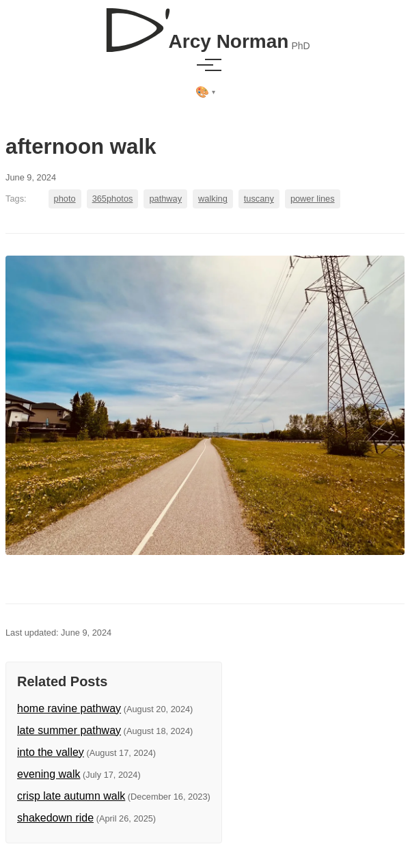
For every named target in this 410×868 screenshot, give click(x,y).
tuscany (259, 199)
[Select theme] (205, 92)
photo (65, 199)
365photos (113, 199)
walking (213, 199)
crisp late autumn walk (71, 796)
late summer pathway (69, 730)
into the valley (51, 752)
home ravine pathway (69, 708)
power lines (313, 199)
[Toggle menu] (205, 65)
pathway (165, 199)
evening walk (49, 774)
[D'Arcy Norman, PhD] (205, 25)
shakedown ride (55, 818)
